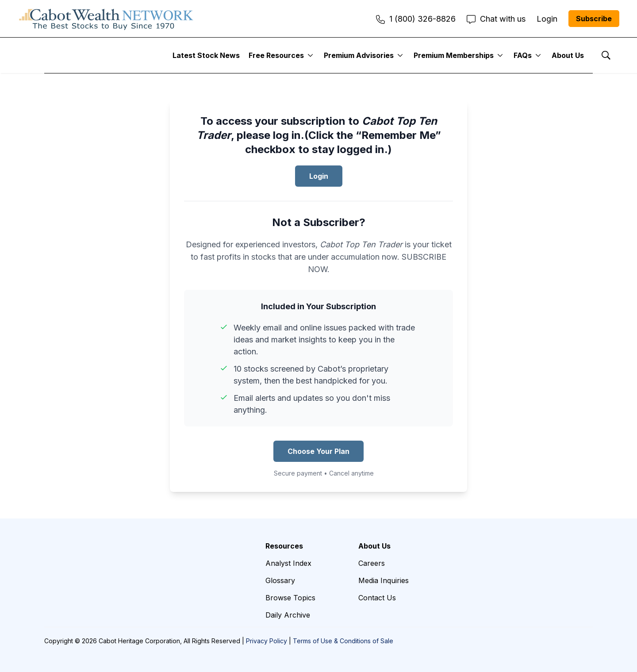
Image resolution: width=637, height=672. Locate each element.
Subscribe (594, 19)
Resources (284, 546)
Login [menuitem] (547, 19)
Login (319, 176)
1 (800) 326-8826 (416, 19)
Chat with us (496, 19)
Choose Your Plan (318, 451)
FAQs (523, 55)
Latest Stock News (206, 55)
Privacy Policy (267, 641)
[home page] (106, 19)
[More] (310, 55)
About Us (568, 55)
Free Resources (276, 55)
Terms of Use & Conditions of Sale (343, 641)
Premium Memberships (454, 55)
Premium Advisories (359, 55)
